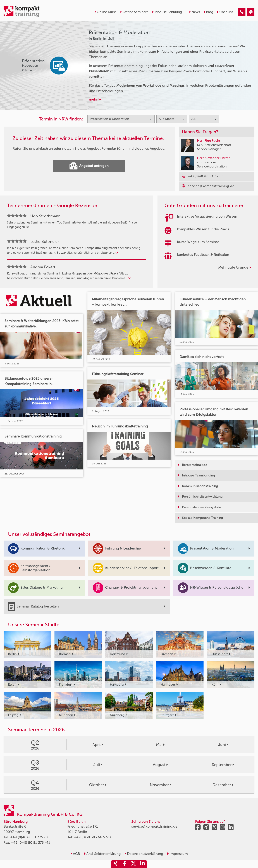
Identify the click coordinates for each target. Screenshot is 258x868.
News (194, 12)
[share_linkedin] (142, 864)
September (223, 765)
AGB (75, 854)
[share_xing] (116, 864)
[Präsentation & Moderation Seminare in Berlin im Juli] (242, 12)
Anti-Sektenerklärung (102, 854)
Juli (98, 765)
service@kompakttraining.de (154, 826)
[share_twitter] (133, 864)
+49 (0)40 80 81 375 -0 (29, 837)
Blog (208, 12)
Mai (160, 745)
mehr (95, 99)
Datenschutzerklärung (144, 854)
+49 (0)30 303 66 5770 (92, 837)
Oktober (98, 785)
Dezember (223, 785)
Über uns (225, 12)
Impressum (177, 854)
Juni (223, 745)
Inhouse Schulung (167, 12)
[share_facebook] (125, 864)
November (160, 785)
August (160, 765)
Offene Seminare (134, 12)
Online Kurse (105, 12)
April (98, 745)
